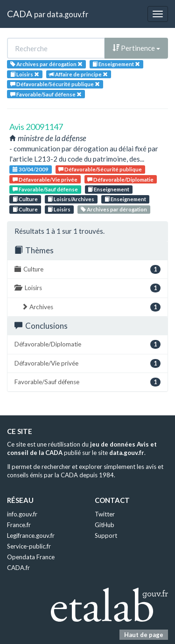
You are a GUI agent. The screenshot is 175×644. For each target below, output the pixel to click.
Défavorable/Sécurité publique (100, 169)
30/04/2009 (31, 169)
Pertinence (136, 48)
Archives (91, 307)
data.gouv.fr (67, 14)
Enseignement (108, 189)
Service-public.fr (29, 546)
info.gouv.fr (22, 514)
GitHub (105, 525)
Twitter (105, 514)
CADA (20, 14)
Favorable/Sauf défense (45, 189)
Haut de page (144, 635)
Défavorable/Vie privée (45, 180)
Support (106, 536)
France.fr (19, 525)
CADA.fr (18, 568)
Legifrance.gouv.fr (31, 536)
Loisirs (59, 209)
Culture (25, 199)
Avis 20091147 (36, 127)
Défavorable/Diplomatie (120, 180)
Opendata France (31, 557)
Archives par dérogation (114, 209)
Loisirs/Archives (71, 199)
